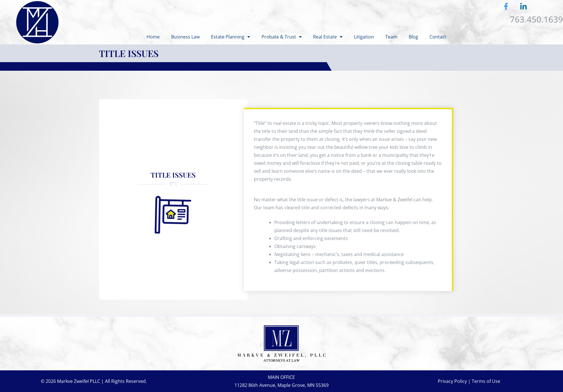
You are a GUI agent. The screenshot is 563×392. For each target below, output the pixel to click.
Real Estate (328, 37)
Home (153, 37)
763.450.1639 (536, 19)
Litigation (364, 37)
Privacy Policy (452, 381)
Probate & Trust (282, 37)
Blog (413, 37)
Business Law (185, 37)
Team (391, 37)
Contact (438, 37)
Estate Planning (231, 37)
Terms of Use (486, 381)
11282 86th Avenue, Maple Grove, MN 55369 (281, 385)
